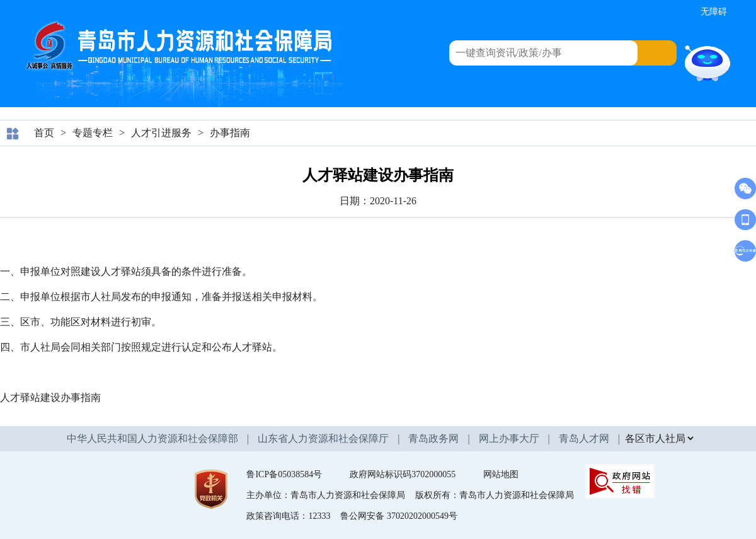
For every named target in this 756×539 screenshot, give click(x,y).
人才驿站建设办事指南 (50, 397)
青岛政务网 (433, 438)
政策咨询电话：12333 (288, 516)
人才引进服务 (161, 133)
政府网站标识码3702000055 (403, 474)
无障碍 (714, 12)
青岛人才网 (584, 438)
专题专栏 (93, 133)
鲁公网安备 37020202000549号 (399, 516)
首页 (44, 133)
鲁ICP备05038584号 (284, 474)
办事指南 (230, 133)
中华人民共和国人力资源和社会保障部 (152, 438)
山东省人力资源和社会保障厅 (323, 438)
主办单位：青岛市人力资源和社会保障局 (326, 495)
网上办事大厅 (509, 438)
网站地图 (501, 474)
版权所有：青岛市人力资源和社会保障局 (495, 495)
